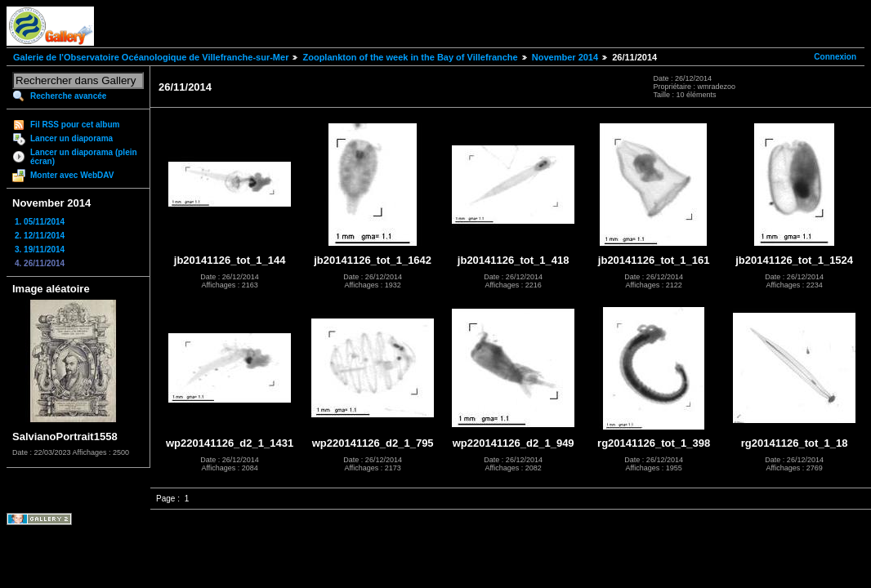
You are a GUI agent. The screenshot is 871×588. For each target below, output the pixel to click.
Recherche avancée (68, 96)
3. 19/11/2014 (40, 249)
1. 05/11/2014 (40, 222)
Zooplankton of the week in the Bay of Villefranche (410, 57)
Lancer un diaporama (71, 138)
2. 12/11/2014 (40, 236)
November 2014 (565, 57)
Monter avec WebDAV (72, 175)
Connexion (835, 57)
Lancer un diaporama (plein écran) (84, 157)
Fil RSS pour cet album (75, 125)
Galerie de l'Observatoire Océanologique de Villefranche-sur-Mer (151, 57)
